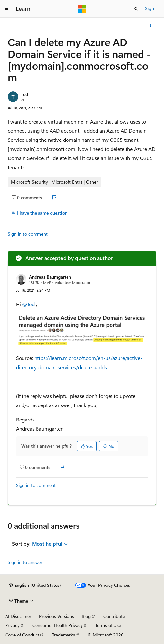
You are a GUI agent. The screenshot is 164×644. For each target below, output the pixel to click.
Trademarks (64, 635)
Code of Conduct (22, 635)
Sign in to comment (28, 234)
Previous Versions (57, 616)
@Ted (29, 304)
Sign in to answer (25, 562)
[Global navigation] (7, 9)
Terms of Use (108, 625)
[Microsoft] (82, 9)
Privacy (12, 625)
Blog (86, 616)
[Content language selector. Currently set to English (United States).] (35, 585)
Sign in (152, 8)
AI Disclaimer (18, 616)
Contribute (114, 616)
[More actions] (150, 25)
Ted (24, 94)
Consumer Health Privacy (58, 625)
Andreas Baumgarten (50, 277)
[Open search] (136, 9)
